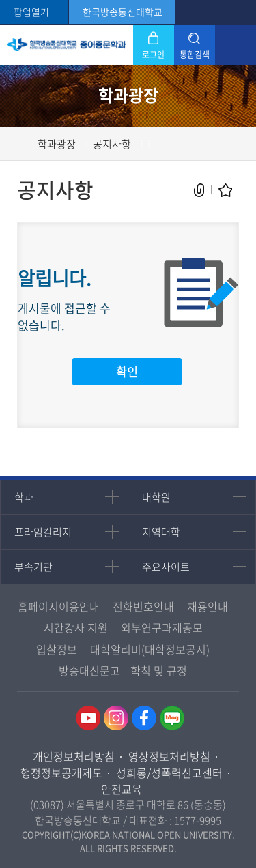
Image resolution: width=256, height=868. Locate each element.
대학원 (156, 497)
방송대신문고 (89, 670)
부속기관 (33, 567)
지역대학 (161, 532)
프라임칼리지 (43, 532)
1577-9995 (198, 820)
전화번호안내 (143, 606)
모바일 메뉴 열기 (236, 45)
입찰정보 (57, 649)
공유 (199, 191)
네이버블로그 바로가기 (172, 718)
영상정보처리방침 (169, 756)
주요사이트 (166, 567)
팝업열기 (31, 12)
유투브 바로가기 (88, 718)
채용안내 (208, 606)
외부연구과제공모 (162, 627)
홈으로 (24, 144)
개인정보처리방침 (74, 756)
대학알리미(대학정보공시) (150, 649)
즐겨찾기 (225, 191)
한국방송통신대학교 (123, 12)
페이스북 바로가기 (144, 718)
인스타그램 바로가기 (116, 718)
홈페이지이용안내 (59, 606)
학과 (24, 497)
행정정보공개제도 (61, 773)
